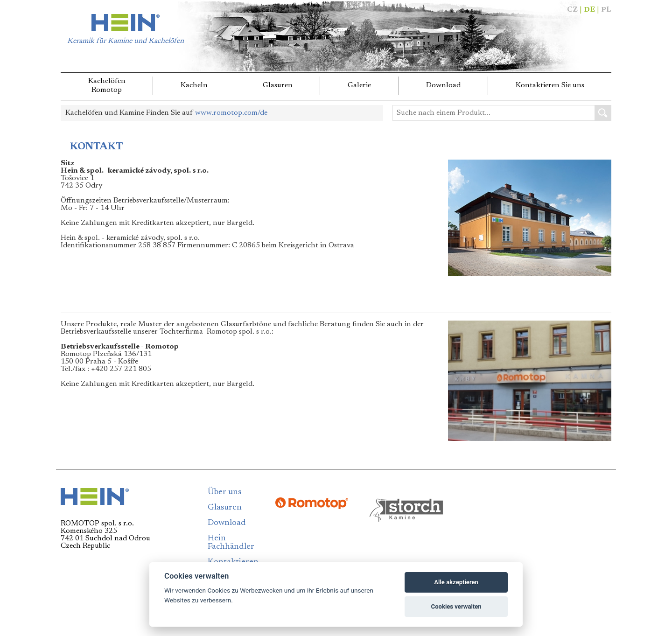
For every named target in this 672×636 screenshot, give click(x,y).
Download (443, 85)
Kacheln (194, 85)
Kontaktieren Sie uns (550, 85)
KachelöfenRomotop (107, 86)
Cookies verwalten (456, 606)
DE (589, 10)
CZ (572, 10)
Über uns (224, 492)
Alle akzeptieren (456, 582)
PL (606, 10)
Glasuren (278, 85)
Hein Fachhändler (231, 543)
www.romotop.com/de (231, 113)
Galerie (359, 85)
